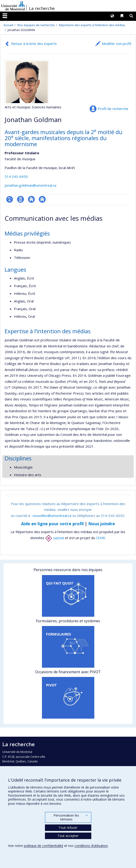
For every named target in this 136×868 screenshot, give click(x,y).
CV (21, 199)
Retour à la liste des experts (34, 44)
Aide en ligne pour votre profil (52, 524)
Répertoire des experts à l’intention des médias (92, 25)
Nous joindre (102, 524)
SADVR (55, 538)
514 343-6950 (16, 176)
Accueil (8, 25)
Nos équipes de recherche (36, 25)
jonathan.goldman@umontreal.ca (30, 185)
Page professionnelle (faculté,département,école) (10, 199)
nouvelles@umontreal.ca (52, 516)
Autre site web (31, 199)
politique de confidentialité (44, 846)
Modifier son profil (116, 44)
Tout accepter (68, 836)
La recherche (42, 8)
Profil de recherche (113, 109)
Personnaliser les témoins (70, 817)
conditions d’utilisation (91, 846)
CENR (100, 538)
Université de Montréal (13, 6)
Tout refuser (68, 828)
